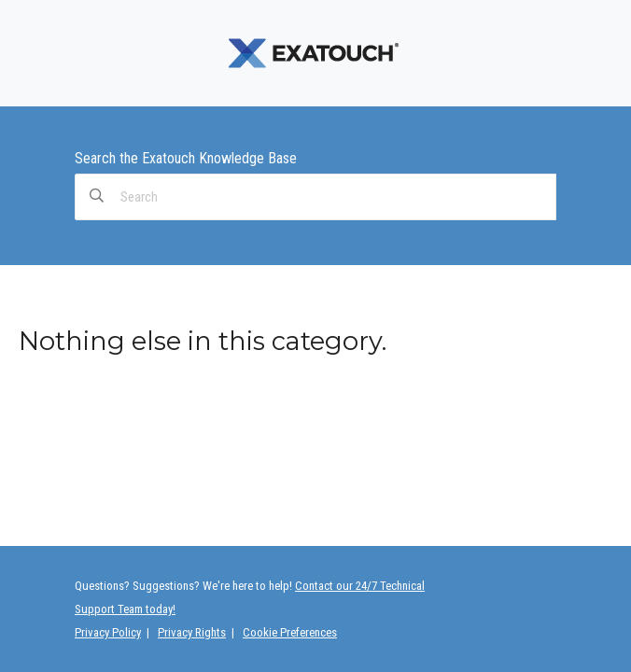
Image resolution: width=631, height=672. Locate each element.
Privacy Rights (192, 632)
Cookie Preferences (290, 632)
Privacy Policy (108, 632)
